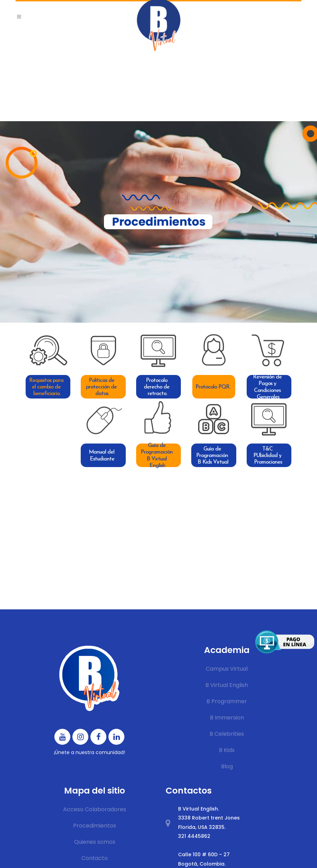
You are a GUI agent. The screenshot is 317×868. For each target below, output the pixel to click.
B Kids (227, 750)
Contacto (95, 858)
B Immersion (227, 718)
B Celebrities (227, 734)
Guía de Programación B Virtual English (157, 455)
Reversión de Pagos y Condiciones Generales (268, 387)
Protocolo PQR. (213, 387)
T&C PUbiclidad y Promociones (268, 456)
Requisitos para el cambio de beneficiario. (47, 387)
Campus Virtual (227, 669)
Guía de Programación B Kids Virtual (213, 456)
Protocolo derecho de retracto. (157, 387)
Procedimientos (95, 826)
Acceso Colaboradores (95, 809)
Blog (227, 766)
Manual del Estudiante (102, 455)
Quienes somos (95, 842)
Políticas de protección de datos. (102, 387)
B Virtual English (227, 685)
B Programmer (227, 701)
